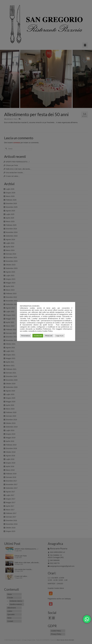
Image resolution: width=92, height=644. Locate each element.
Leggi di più (59, 336)
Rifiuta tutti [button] (49, 336)
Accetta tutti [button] (38, 336)
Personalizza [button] (26, 336)
